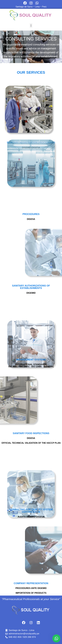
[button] (31, 26)
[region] (31, 47)
